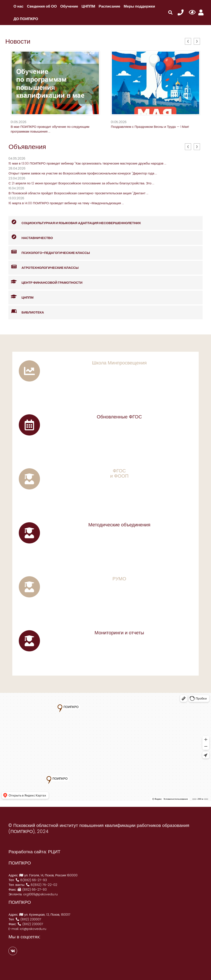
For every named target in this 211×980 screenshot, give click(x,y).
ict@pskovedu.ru (33, 929)
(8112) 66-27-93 (32, 889)
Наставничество (31, 237)
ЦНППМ (88, 6)
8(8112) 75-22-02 (41, 885)
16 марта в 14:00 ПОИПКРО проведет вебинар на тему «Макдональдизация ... (66, 203)
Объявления (27, 147)
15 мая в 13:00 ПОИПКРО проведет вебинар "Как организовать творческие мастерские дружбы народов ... (87, 163)
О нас (18, 6)
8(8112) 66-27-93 (31, 880)
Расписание (109, 6)
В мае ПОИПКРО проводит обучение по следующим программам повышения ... (50, 129)
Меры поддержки (139, 6)
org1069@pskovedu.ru (40, 894)
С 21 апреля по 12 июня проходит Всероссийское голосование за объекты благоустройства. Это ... (81, 183)
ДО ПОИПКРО (26, 19)
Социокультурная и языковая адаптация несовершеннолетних (75, 222)
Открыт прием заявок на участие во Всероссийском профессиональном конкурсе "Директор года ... (83, 173)
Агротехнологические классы (43, 267)
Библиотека (26, 312)
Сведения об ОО (42, 6)
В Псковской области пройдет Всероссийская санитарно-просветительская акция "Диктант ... (78, 193)
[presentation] (188, 41)
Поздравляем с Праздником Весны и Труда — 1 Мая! (150, 127)
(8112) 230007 (28, 919)
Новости (18, 41)
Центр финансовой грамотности (45, 282)
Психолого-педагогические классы (49, 252)
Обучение (69, 6)
